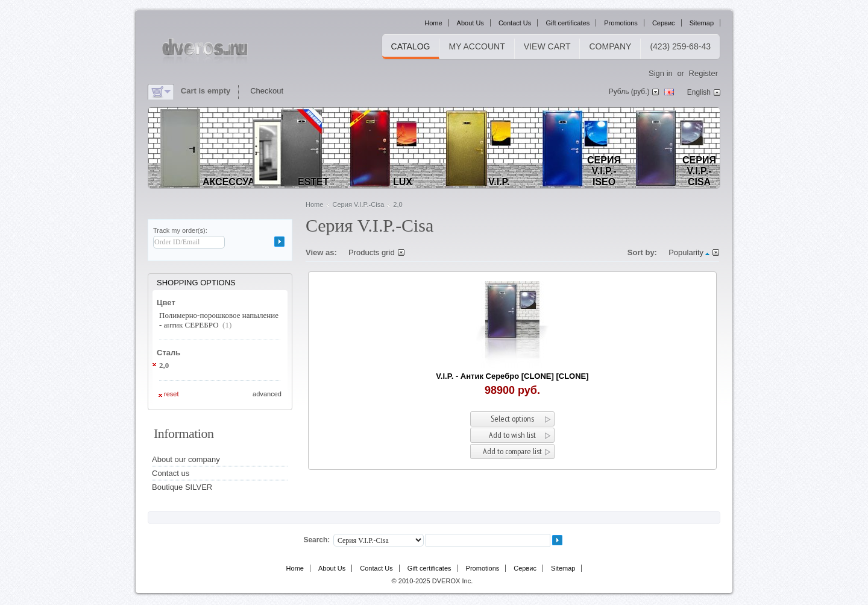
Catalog (411, 46)
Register (703, 73)
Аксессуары (237, 182)
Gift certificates (568, 23)
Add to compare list (512, 451)
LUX (403, 182)
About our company (186, 459)
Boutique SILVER (182, 487)
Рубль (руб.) (629, 92)
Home (433, 23)
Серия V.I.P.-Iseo (604, 171)
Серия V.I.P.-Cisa (699, 171)
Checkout (267, 91)
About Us (470, 23)
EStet (313, 182)
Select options (512, 419)
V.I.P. (499, 182)
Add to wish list (512, 435)
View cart (547, 46)
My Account (476, 46)
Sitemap (702, 23)
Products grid (372, 252)
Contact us (171, 473)
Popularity (686, 252)
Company (610, 46)
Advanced (267, 394)
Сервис (664, 23)
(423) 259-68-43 (680, 46)
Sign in (661, 73)
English (699, 92)
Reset (171, 394)
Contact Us (515, 23)
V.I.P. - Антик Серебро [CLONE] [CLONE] (512, 376)
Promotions (621, 23)
